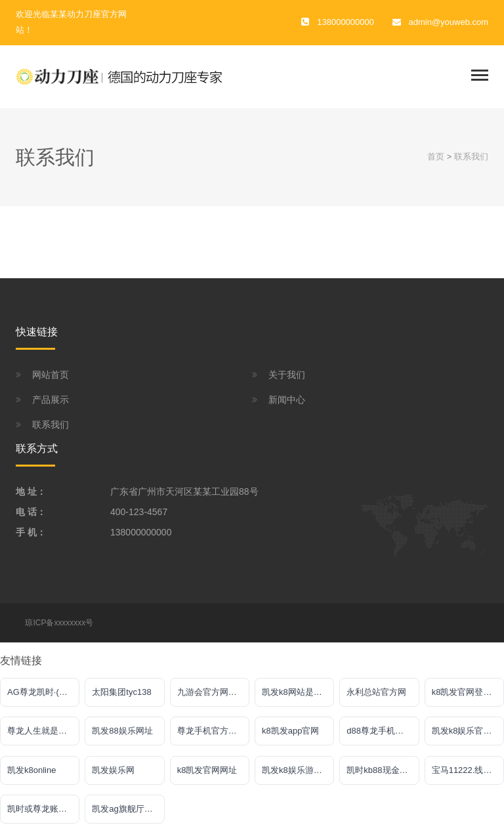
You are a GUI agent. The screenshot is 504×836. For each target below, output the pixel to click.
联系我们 (471, 157)
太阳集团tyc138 (121, 692)
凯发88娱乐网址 (122, 731)
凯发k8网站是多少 (296, 692)
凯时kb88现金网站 (381, 770)
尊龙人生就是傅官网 (43, 731)
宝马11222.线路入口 (468, 770)
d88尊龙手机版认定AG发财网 (383, 731)
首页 (436, 157)
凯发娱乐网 (113, 770)
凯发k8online (31, 770)
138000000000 (141, 532)
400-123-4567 (139, 512)
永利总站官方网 (376, 692)
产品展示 (51, 400)
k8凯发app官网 (290, 731)
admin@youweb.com (449, 22)
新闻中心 (287, 400)
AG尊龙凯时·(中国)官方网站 (43, 692)
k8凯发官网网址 (207, 770)
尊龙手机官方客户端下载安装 (213, 731)
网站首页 (51, 375)
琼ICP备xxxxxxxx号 (59, 623)
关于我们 (287, 375)
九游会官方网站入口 (213, 692)
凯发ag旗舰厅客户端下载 (128, 809)
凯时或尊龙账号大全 (43, 809)
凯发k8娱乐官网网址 (468, 731)
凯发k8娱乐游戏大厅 (298, 770)
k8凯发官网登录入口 (468, 692)
